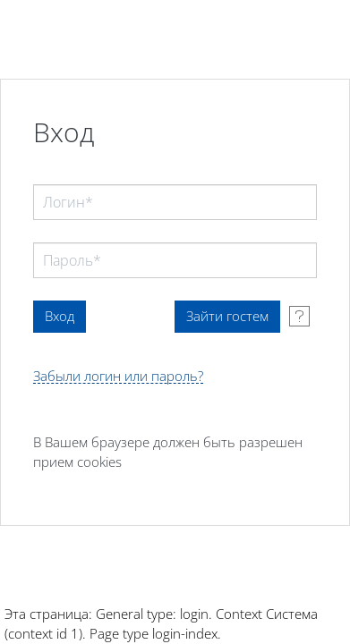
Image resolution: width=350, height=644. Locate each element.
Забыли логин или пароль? (118, 376)
